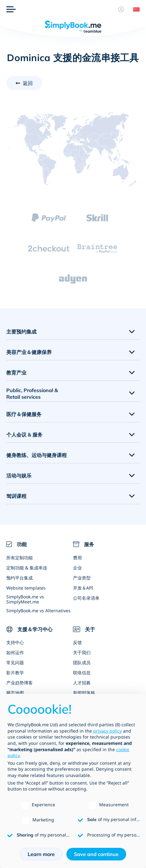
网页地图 (15, 693)
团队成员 (82, 662)
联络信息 (82, 673)
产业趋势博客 (20, 683)
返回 (28, 83)
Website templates (26, 588)
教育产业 (16, 373)
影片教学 (15, 673)
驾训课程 (16, 496)
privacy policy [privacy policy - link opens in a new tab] (107, 731)
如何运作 (15, 652)
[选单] (11, 9)
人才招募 (82, 683)
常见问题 (15, 662)
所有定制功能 (20, 558)
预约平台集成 (20, 578)
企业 (77, 568)
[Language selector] (134, 9)
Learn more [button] (41, 854)
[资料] (121, 9)
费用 (77, 558)
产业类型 (82, 578)
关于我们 (82, 652)
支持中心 (15, 642)
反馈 (77, 642)
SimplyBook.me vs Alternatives (38, 611)
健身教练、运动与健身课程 (36, 455)
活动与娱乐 (19, 476)
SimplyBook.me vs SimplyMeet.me (25, 599)
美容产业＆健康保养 (29, 352)
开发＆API (83, 588)
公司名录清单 (86, 598)
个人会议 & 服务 (24, 435)
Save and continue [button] (96, 854)
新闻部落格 (84, 693)
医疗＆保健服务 (24, 414)
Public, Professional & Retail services (32, 394)
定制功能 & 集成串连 (27, 568)
